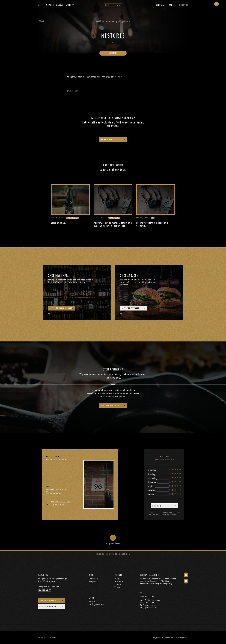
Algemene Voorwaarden (163, 637)
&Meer (69, 5)
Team (117, 587)
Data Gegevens (182, 637)
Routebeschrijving (48, 601)
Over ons (160, 5)
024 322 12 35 (110, 405)
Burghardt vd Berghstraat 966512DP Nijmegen (52, 580)
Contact (173, 5)
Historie (119, 582)
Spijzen (60, 5)
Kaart (40, 5)
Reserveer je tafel (48, 607)
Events (118, 584)
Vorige (41, 21)
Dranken (50, 5)
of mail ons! (107, 140)
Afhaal (92, 602)
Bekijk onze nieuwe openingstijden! (113, 21)
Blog (117, 579)
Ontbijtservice (96, 604)
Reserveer (184, 5)
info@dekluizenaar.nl (61, 501)
